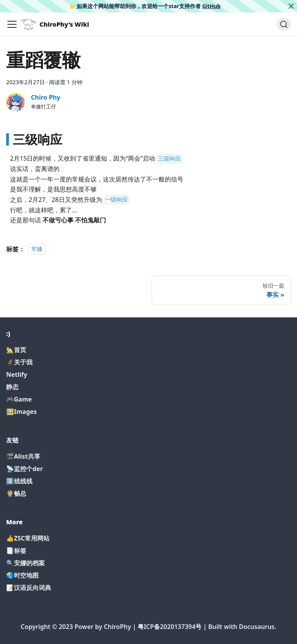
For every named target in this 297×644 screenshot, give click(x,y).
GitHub (212, 6)
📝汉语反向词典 (29, 588)
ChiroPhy (117, 627)
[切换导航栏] (12, 24)
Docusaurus (257, 627)
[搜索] (284, 24)
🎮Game (19, 399)
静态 (12, 387)
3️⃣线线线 (19, 481)
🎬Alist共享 (23, 456)
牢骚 (37, 249)
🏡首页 (16, 350)
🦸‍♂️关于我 (19, 362)
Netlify (17, 375)
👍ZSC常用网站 (28, 538)
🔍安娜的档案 (26, 563)
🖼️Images (21, 412)
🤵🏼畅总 (16, 493)
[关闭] (291, 6)
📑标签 (16, 551)
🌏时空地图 (22, 575)
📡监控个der (25, 469)
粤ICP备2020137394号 (170, 627)
